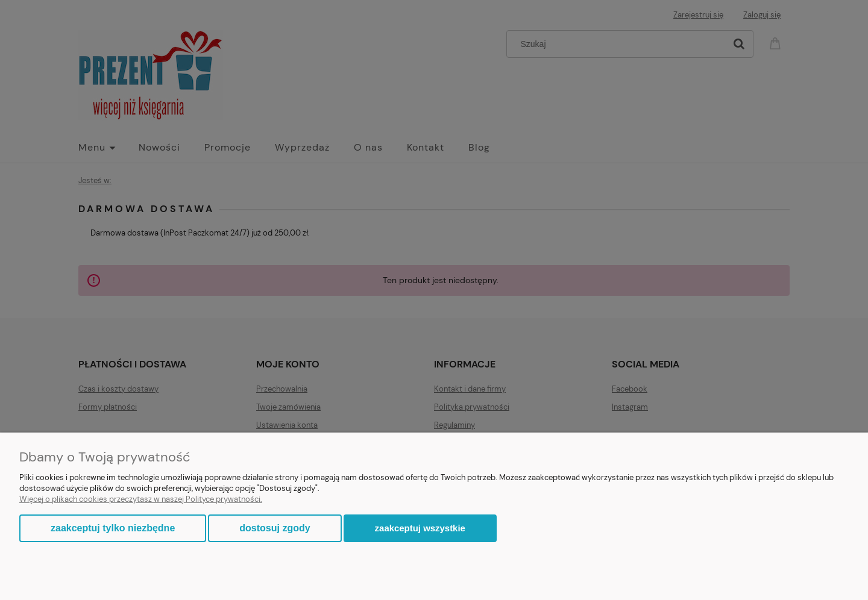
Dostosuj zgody (275, 528)
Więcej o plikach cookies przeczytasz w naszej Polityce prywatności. (141, 499)
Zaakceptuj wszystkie (420, 528)
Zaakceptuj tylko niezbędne (113, 528)
